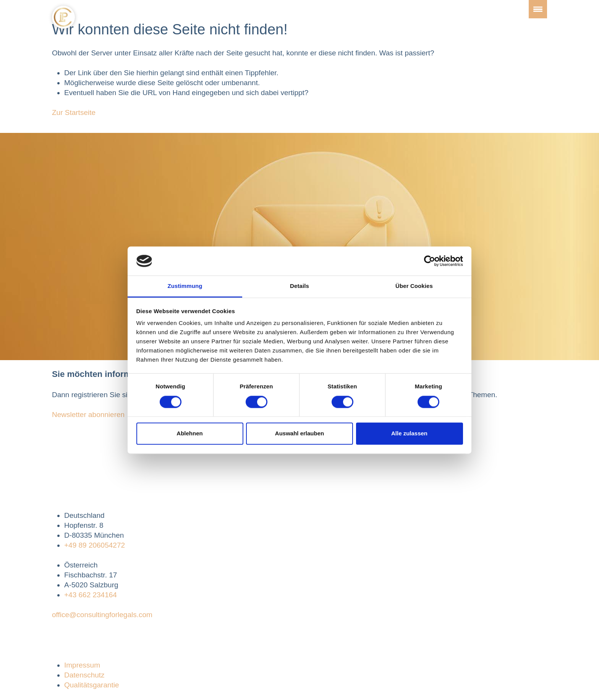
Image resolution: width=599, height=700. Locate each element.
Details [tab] (299, 286)
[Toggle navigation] (538, 9)
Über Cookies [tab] (414, 286)
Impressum (82, 665)
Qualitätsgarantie (92, 685)
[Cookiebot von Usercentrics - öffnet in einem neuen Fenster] (430, 261)
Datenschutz (84, 675)
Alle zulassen (409, 434)
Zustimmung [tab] (185, 286)
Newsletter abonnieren (88, 415)
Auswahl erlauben (299, 434)
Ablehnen (189, 434)
